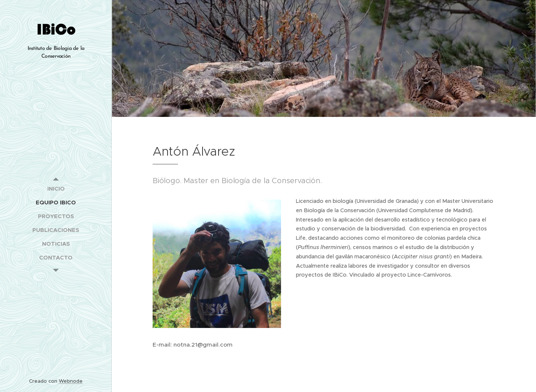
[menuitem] (56, 189)
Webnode (71, 381)
